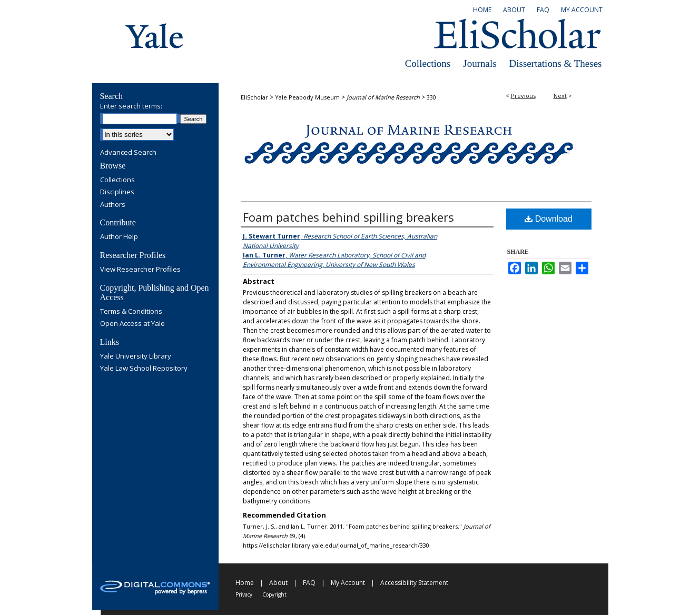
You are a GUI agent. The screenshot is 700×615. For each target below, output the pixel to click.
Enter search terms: (131, 106)
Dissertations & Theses (556, 63)
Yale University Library (136, 356)
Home (245, 583)
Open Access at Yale (132, 324)
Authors (113, 205)
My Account (348, 583)
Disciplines (117, 192)
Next (560, 96)
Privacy (244, 594)
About (278, 583)
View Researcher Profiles (140, 270)
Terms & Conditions (131, 312)
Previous (523, 96)
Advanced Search (128, 152)
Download (549, 219)
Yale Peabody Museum (307, 97)
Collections (428, 63)
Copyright (274, 594)
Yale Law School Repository (144, 369)
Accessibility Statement (414, 583)
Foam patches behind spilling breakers (348, 217)
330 (431, 97)
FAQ (309, 583)
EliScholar (254, 97)
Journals (480, 63)
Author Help (119, 237)
